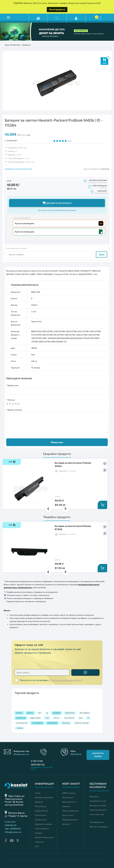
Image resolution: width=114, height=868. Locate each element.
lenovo (19, 713)
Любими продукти (71, 811)
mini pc (56, 718)
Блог (37, 846)
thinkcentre (70, 713)
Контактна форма (98, 755)
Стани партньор (97, 814)
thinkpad (57, 713)
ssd (47, 718)
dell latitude (52, 723)
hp (47, 713)
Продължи (57, 442)
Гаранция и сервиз (43, 824)
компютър (21, 718)
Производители (97, 822)
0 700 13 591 (37, 761)
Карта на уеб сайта (98, 810)
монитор (66, 723)
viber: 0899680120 (13, 829)
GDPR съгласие (69, 793)
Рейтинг (11, 400)
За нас (38, 793)
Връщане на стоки (98, 805)
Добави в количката (57, 203)
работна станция (82, 723)
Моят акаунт (68, 797)
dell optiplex (85, 713)
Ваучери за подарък (99, 827)
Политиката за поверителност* (67, 680)
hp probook (69, 718)
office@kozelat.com (21, 754)
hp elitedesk (37, 723)
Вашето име (13, 385)
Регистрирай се (57, 9)
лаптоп (30, 713)
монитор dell (22, 723)
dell (39, 713)
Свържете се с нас (98, 801)
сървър (20, 728)
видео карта (35, 718)
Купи (102, 254)
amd (81, 718)
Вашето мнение (15, 410)
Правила (39, 802)
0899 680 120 (38, 765)
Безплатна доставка (44, 797)
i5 (88, 718)
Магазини (94, 796)
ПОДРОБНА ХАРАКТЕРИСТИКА (18, 169)
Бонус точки (68, 815)
